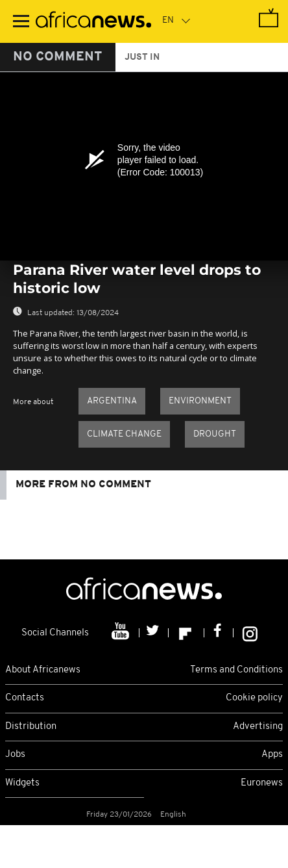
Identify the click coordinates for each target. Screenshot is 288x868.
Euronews (262, 783)
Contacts (25, 698)
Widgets (22, 783)
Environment (200, 401)
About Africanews (43, 670)
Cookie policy (254, 698)
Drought (215, 434)
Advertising (258, 727)
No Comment (58, 57)
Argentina (112, 401)
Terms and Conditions (236, 670)
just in (142, 57)
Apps (272, 755)
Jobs (15, 755)
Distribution (31, 727)
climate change (124, 434)
